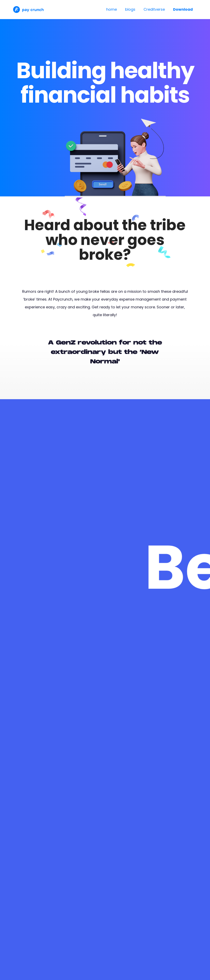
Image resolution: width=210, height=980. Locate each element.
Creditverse (154, 9)
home (112, 9)
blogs (130, 9)
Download (183, 9)
